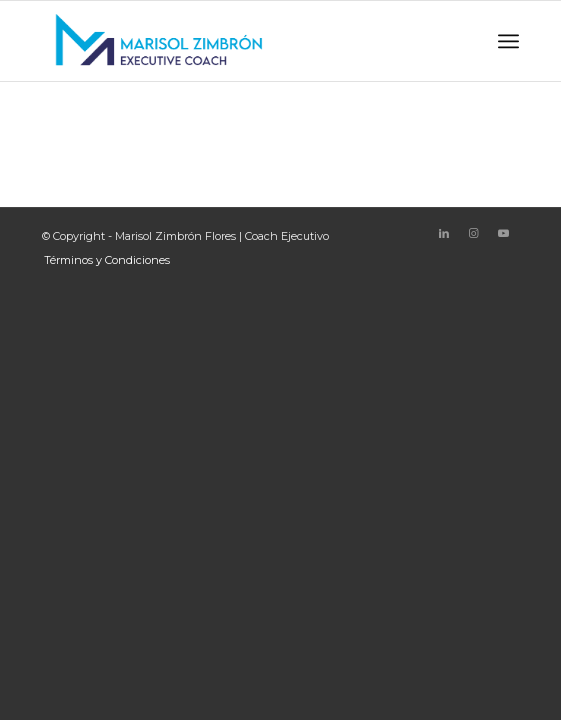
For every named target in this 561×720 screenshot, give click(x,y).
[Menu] (508, 41)
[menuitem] (102, 260)
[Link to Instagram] (474, 233)
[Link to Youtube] (504, 233)
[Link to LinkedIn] (444, 233)
